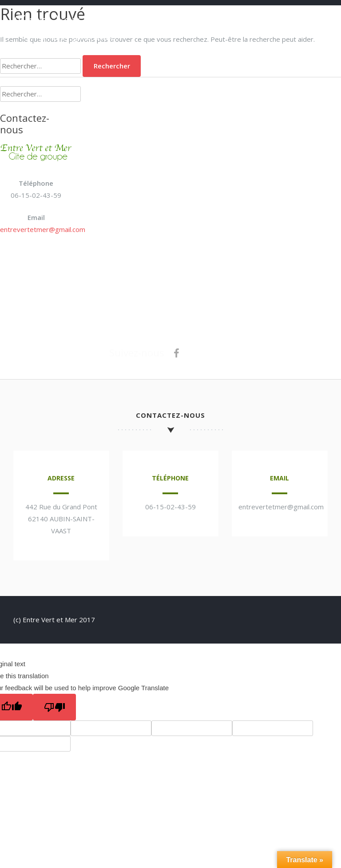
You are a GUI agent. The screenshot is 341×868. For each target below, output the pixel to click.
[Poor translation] (54, 707)
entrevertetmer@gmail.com (43, 229)
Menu (319, 19)
